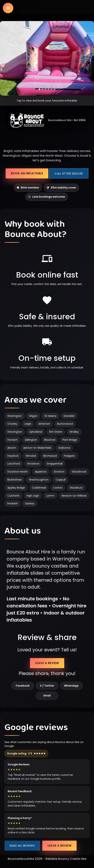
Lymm (50, 496)
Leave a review (47, 663)
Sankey (30, 503)
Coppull (61, 480)
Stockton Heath (18, 472)
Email (47, 696)
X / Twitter (47, 686)
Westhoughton (39, 480)
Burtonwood (65, 424)
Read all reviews (22, 846)
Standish (69, 416)
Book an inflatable (27, 173)
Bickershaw (15, 480)
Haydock (13, 456)
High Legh (33, 496)
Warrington (15, 416)
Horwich (12, 440)
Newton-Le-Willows (74, 496)
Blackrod (50, 440)
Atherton (44, 424)
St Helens (50, 416)
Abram (12, 448)
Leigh (28, 424)
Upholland (36, 432)
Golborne (64, 448)
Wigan (33, 416)
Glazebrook (79, 472)
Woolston (33, 464)
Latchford (14, 464)
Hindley (74, 432)
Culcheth (13, 496)
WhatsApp (71, 686)
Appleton (41, 472)
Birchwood (50, 456)
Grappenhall (55, 464)
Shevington (15, 432)
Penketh (13, 503)
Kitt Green (56, 432)
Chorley (12, 424)
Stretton (59, 472)
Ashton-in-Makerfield (37, 448)
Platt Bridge (70, 440)
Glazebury (76, 488)
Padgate (69, 456)
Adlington (31, 440)
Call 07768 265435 (69, 174)
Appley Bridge (16, 488)
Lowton (58, 488)
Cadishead (39, 488)
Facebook (23, 686)
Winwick (31, 456)
